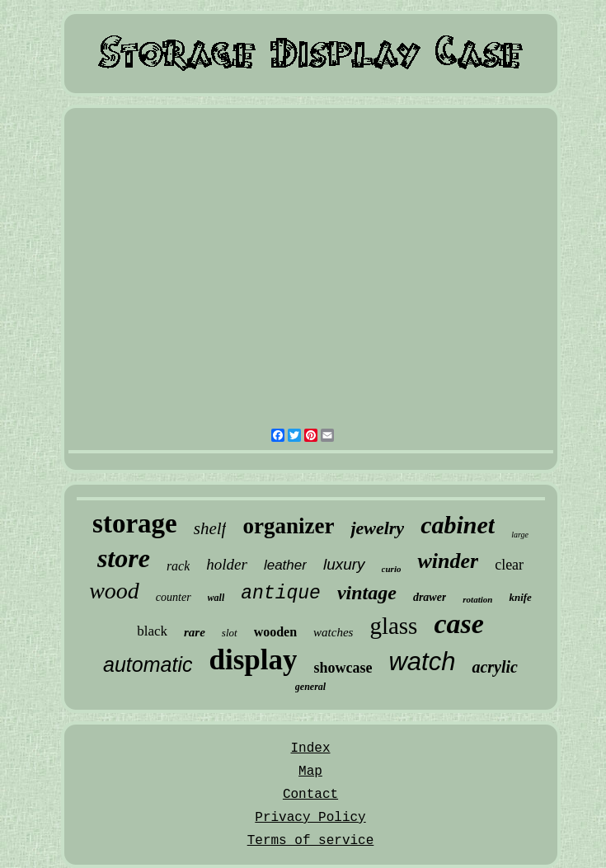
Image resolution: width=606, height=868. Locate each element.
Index (310, 748)
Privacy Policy (310, 818)
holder (227, 564)
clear (509, 565)
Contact (310, 795)
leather (285, 565)
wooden (275, 632)
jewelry (377, 528)
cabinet (458, 525)
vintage (367, 593)
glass (393, 626)
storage (135, 523)
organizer (288, 526)
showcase (343, 668)
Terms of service (311, 841)
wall (216, 598)
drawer (430, 597)
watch (422, 662)
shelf (210, 528)
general (310, 687)
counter (174, 597)
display (253, 660)
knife (520, 597)
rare (195, 632)
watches (333, 632)
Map (310, 772)
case (458, 624)
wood (114, 591)
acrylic (495, 667)
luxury (344, 564)
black (152, 631)
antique (281, 594)
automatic (148, 664)
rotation (477, 599)
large (520, 535)
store (124, 558)
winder (448, 561)
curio (392, 569)
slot (230, 633)
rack (178, 566)
